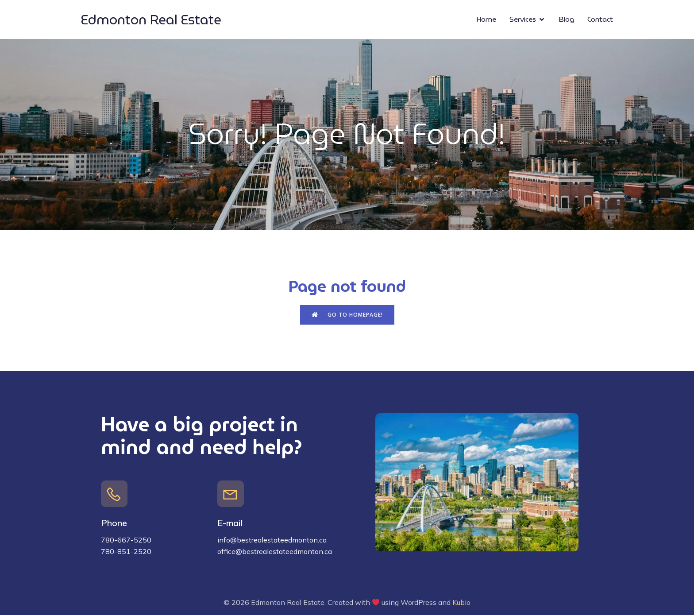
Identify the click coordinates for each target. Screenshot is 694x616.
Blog (566, 20)
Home (486, 20)
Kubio (461, 603)
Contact (600, 20)
